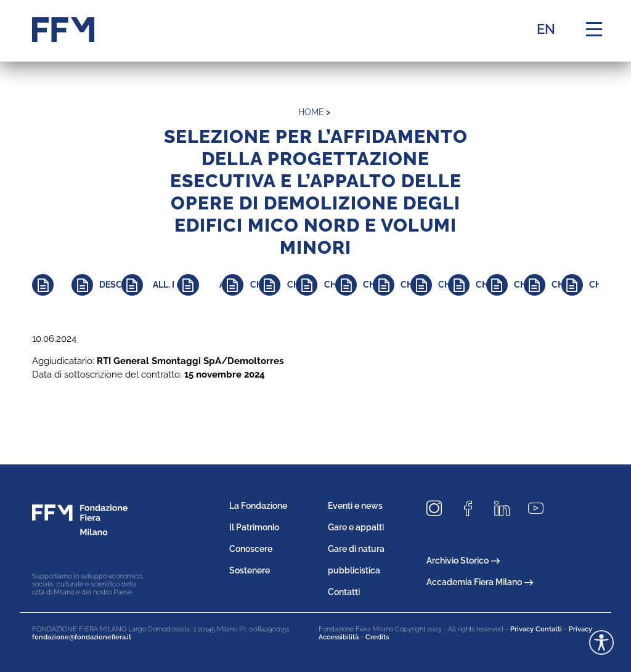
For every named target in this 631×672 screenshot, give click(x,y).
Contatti (344, 592)
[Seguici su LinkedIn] (507, 508)
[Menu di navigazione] (594, 30)
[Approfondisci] (52, 285)
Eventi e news (355, 506)
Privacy (580, 629)
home (311, 112)
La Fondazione (258, 506)
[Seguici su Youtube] (540, 508)
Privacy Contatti (536, 629)
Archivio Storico (463, 561)
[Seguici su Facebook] (473, 508)
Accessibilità (339, 637)
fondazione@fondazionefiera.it (82, 637)
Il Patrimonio (254, 527)
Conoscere (251, 549)
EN (546, 29)
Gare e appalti (356, 527)
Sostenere (250, 570)
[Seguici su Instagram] (439, 508)
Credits (377, 637)
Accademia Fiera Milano (480, 582)
